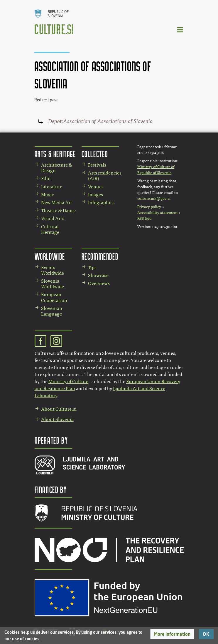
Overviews (99, 283)
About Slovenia (57, 419)
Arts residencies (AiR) (105, 176)
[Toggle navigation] (180, 30)
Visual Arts (53, 218)
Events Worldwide (53, 270)
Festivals (97, 165)
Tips (92, 268)
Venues (96, 187)
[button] (172, 634)
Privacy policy (149, 207)
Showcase (98, 275)
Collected (95, 154)
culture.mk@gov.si (154, 199)
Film (46, 178)
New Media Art (57, 203)
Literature (52, 187)
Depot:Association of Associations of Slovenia (100, 121)
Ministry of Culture (68, 381)
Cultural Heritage (50, 229)
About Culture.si (59, 409)
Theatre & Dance (58, 211)
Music (47, 195)
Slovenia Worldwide (53, 284)
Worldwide (50, 256)
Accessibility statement (158, 213)
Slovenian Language (52, 311)
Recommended (100, 256)
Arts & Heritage (55, 154)
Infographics (101, 203)
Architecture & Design (57, 168)
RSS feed (144, 219)
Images (96, 195)
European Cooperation (54, 297)
